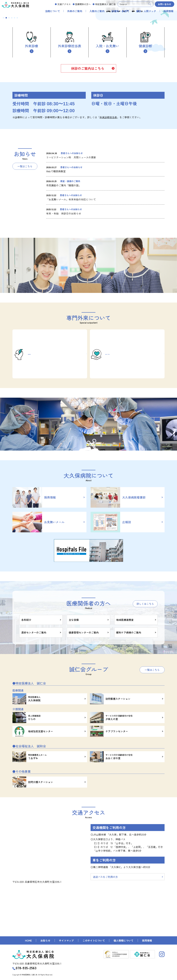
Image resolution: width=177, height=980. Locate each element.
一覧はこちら (25, 234)
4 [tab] (12, 86)
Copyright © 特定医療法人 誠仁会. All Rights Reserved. (33, 975)
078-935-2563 (24, 968)
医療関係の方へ (83, 4)
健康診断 (145, 108)
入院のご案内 (97, 11)
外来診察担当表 (70, 108)
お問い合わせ (165, 4)
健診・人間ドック (146, 11)
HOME (28, 940)
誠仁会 (105, 4)
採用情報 (168, 11)
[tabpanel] (88, 49)
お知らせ (45, 940)
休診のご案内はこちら (88, 136)
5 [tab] (15, 86)
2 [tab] (6, 86)
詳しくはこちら (145, 645)
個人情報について (123, 940)
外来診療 (32, 108)
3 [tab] (9, 86)
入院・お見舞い (107, 108)
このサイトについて (94, 940)
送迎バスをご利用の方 (106, 920)
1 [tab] (3, 86)
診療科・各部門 (120, 11)
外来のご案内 (75, 11)
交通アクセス (64, 4)
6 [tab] (17, 86)
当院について (53, 11)
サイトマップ (66, 940)
